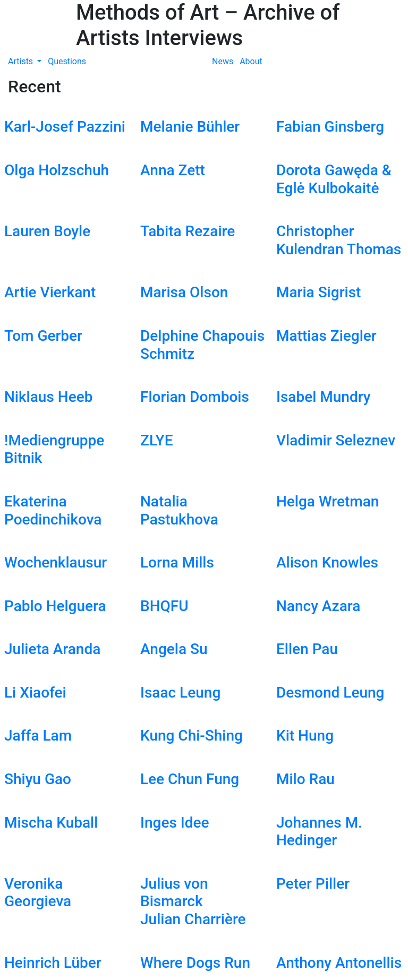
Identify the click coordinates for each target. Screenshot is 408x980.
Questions (67, 61)
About (251, 61)
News (223, 61)
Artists (22, 61)
